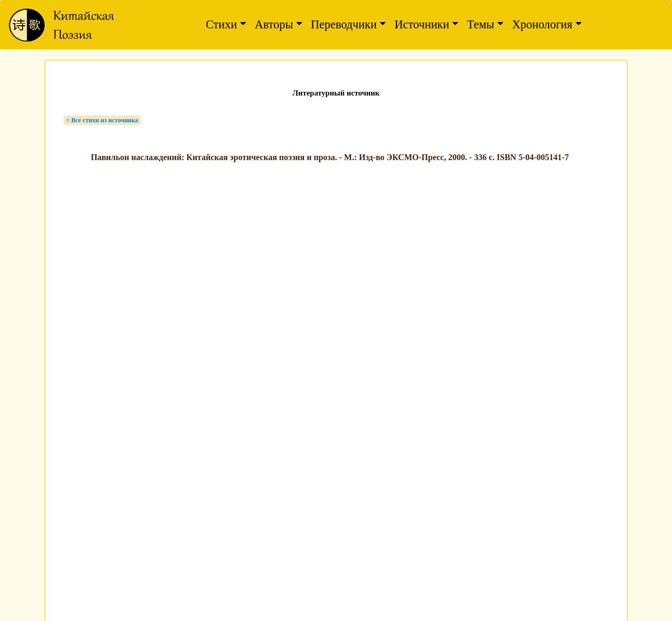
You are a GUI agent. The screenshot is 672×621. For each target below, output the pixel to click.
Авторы (274, 24)
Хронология (542, 24)
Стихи (222, 24)
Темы (480, 24)
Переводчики (344, 24)
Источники (422, 24)
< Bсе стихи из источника (102, 120)
